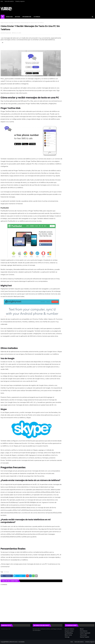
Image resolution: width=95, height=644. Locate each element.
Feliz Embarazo (84, 631)
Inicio (2, 1)
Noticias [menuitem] (18, 17)
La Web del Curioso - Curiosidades (17, 642)
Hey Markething (69, 633)
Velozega (67, 637)
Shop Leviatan (83, 635)
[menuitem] (3, 17)
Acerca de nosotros (9, 1)
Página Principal (4, 23)
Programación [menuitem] (27, 17)
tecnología (11, 23)
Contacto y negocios (20, 1)
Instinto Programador (85, 633)
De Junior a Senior (69, 631)
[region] (31, 45)
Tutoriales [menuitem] (37, 17)
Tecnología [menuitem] (9, 17)
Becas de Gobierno (69, 629)
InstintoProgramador (7, 33)
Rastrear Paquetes (85, 637)
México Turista (68, 635)
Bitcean (82, 629)
